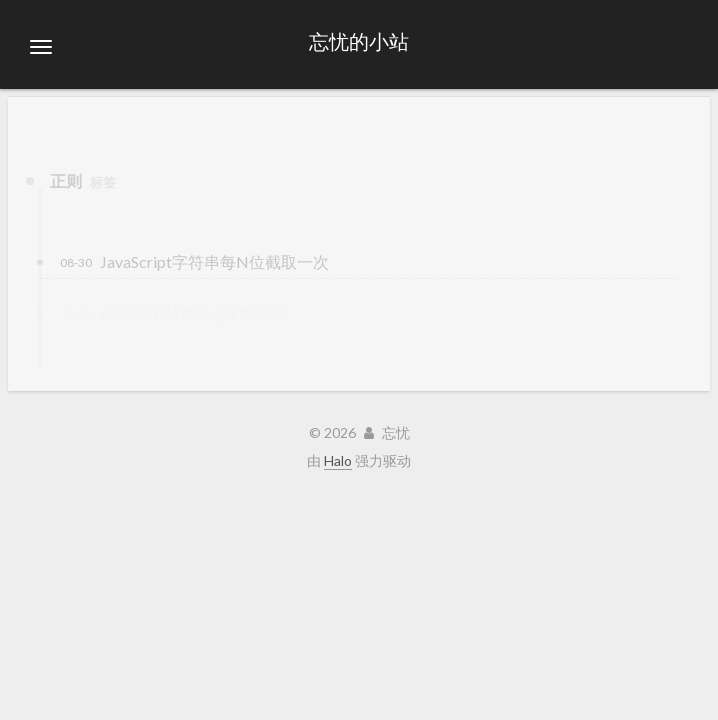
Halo (338, 460)
